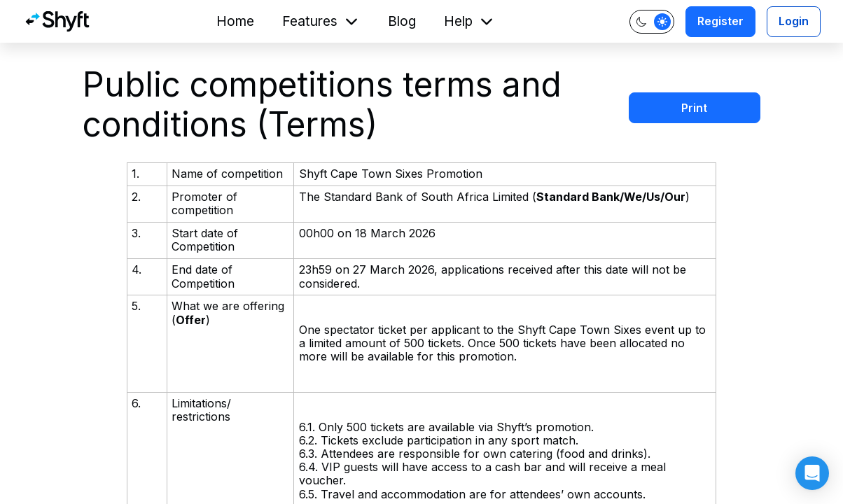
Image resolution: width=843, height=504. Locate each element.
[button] (812, 473)
